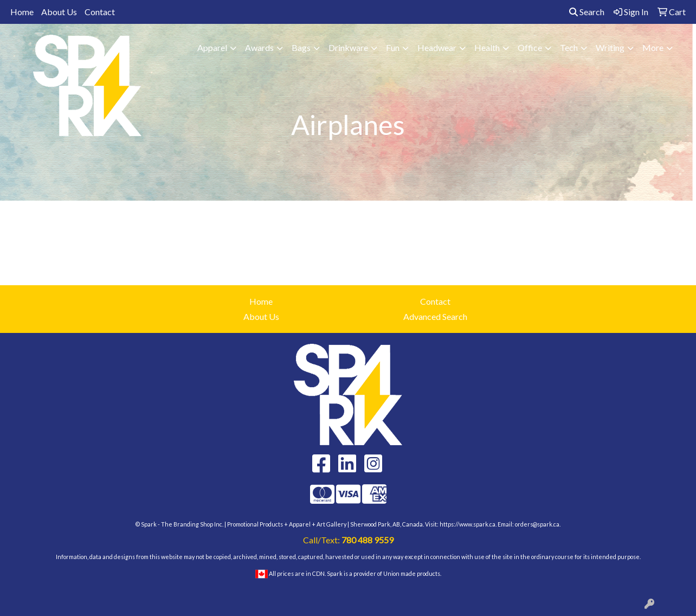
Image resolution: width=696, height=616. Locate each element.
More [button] (653, 47)
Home (22, 12)
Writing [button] (610, 47)
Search (587, 12)
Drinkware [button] (348, 47)
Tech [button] (569, 47)
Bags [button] (301, 47)
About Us (59, 12)
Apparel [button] (212, 47)
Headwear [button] (437, 47)
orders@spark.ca (537, 524)
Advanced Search (435, 316)
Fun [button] (393, 47)
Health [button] (487, 47)
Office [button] (530, 47)
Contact (100, 12)
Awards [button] (259, 47)
